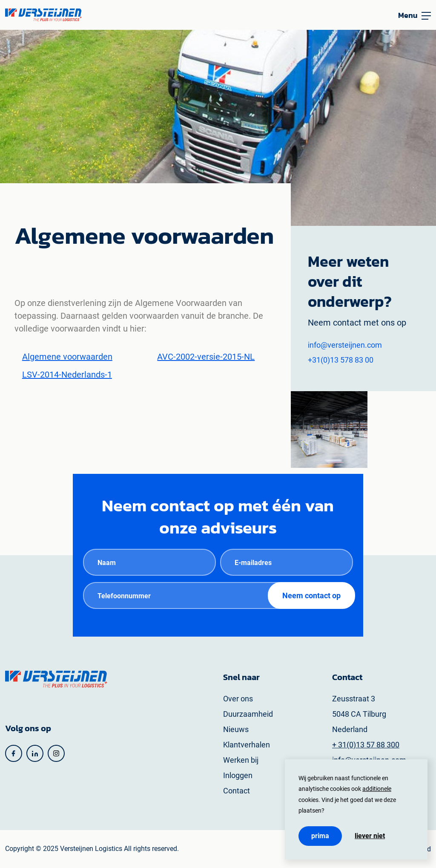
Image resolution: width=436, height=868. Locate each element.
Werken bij (241, 760)
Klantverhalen (247, 745)
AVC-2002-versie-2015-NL (206, 357)
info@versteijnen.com (345, 345)
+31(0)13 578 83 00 (341, 360)
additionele (377, 789)
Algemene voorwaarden (67, 357)
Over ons (238, 699)
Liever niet (370, 836)
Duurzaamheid (248, 714)
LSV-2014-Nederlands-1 (67, 375)
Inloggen (238, 775)
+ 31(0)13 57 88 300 (366, 745)
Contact (237, 791)
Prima (320, 836)
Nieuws (236, 729)
